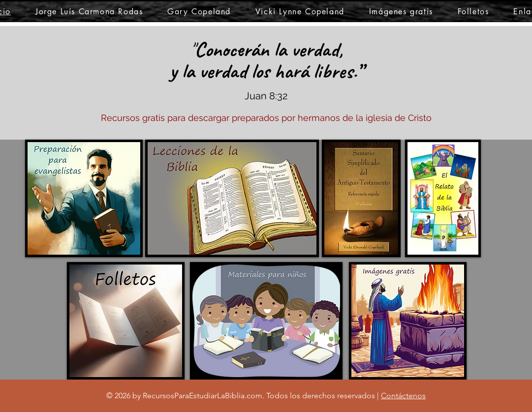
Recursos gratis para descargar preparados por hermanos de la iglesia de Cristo (266, 118)
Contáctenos (403, 396)
